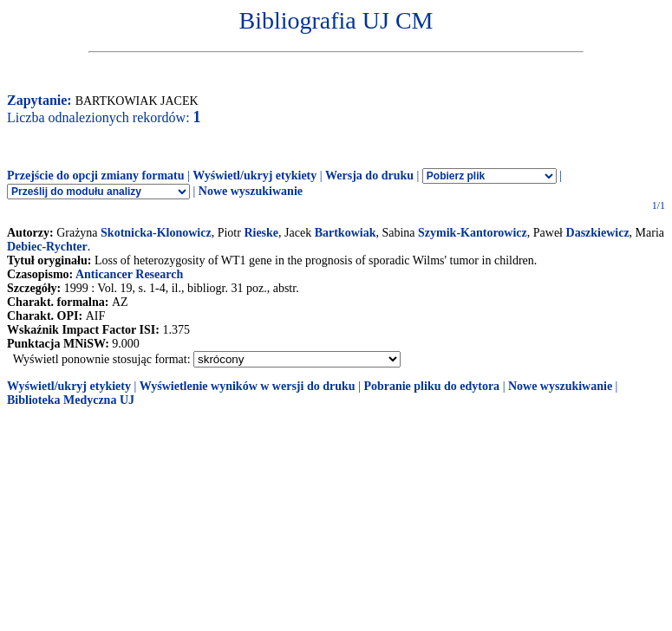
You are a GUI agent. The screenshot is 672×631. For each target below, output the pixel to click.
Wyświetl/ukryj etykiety (254, 176)
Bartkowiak (346, 233)
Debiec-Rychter (47, 247)
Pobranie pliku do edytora (431, 386)
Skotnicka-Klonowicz (156, 233)
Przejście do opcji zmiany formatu (96, 176)
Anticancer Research (129, 274)
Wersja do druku (369, 176)
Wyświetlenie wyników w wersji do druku (248, 386)
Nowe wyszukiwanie (251, 191)
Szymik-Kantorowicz (473, 233)
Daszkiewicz (598, 233)
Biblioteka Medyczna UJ (71, 400)
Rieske (261, 233)
